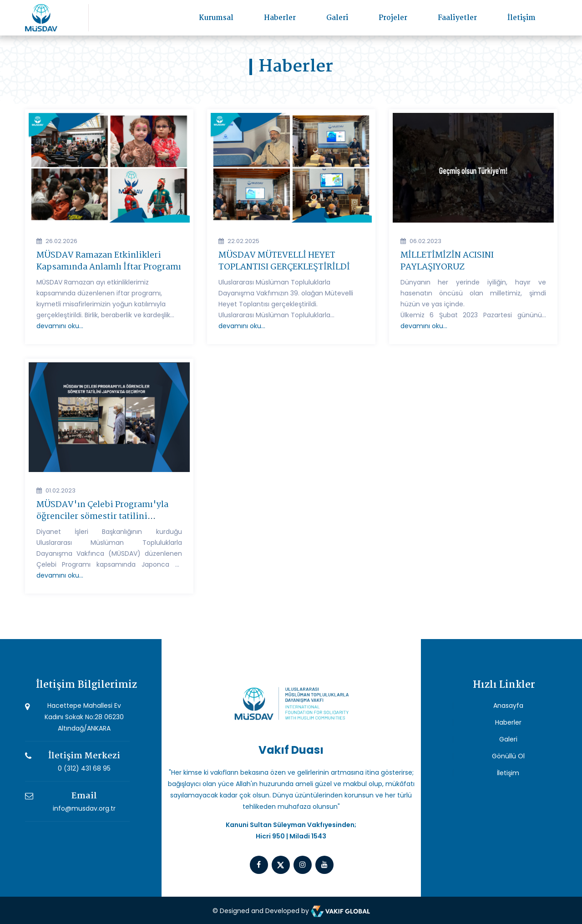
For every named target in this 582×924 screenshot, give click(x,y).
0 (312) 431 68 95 (84, 768)
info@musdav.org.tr (84, 808)
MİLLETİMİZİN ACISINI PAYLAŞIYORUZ (447, 261)
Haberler (280, 18)
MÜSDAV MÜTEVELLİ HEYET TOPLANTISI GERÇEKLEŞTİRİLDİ (284, 261)
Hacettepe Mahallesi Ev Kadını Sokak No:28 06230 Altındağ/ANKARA (84, 717)
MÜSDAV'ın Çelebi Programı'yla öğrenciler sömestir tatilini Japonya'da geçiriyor (102, 517)
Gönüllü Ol (508, 756)
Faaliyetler (457, 18)
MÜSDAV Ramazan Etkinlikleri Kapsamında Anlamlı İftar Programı (109, 261)
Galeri (337, 18)
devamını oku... (60, 326)
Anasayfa (508, 706)
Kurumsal (216, 18)
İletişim (521, 18)
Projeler (393, 18)
